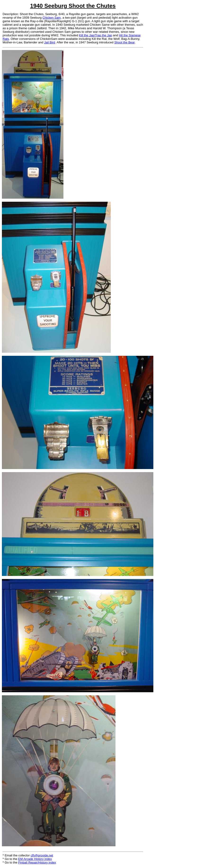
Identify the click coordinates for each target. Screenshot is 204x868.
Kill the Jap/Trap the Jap (96, 35)
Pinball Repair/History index (37, 862)
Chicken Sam (51, 18)
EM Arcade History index (35, 859)
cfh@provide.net (42, 855)
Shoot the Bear (124, 42)
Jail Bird (50, 42)
